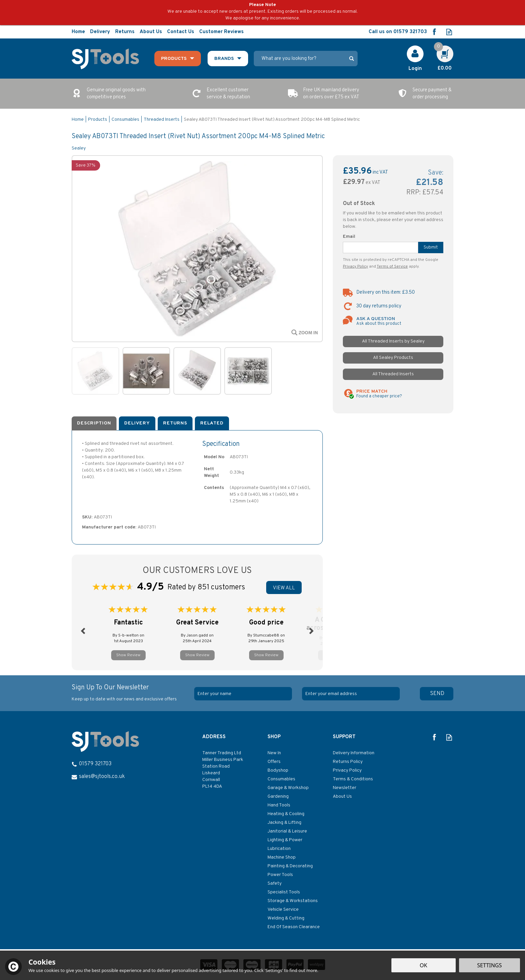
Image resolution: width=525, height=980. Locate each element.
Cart (441, 49)
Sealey (79, 148)
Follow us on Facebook (434, 32)
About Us (342, 797)
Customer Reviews (221, 32)
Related (212, 423)
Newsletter (345, 788)
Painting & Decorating (290, 866)
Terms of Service (392, 267)
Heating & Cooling (286, 814)
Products (174, 59)
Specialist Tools (284, 892)
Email (349, 237)
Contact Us (181, 32)
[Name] (243, 694)
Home (78, 32)
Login (415, 69)
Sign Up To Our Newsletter (130, 693)
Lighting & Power (285, 840)
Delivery (137, 423)
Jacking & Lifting (284, 823)
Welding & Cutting (286, 918)
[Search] (300, 59)
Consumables (281, 779)
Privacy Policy (355, 267)
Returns (175, 423)
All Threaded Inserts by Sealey (393, 341)
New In (274, 753)
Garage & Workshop (288, 788)
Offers (274, 762)
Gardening (278, 797)
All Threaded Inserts (393, 374)
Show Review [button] (128, 655)
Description (94, 423)
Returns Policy (348, 762)
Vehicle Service (283, 910)
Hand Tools (279, 805)
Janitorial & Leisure (287, 831)
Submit (431, 247)
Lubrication (279, 849)
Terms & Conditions (353, 779)
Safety (275, 884)
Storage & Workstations (293, 901)
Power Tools (280, 875)
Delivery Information (354, 753)
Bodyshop (278, 770)
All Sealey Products (393, 358)
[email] (351, 694)
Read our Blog (449, 32)
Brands (224, 59)
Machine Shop (282, 857)
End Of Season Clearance (294, 927)
